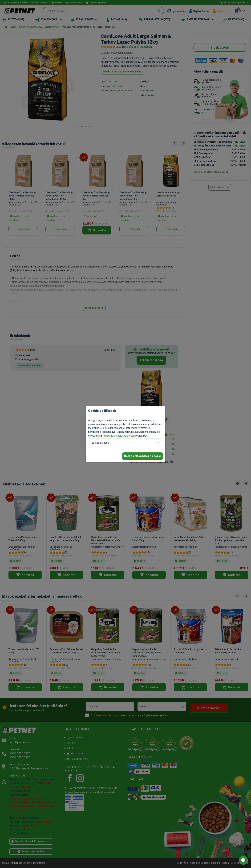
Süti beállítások (100, 443)
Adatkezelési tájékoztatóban (119, 436)
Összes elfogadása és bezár (143, 456)
